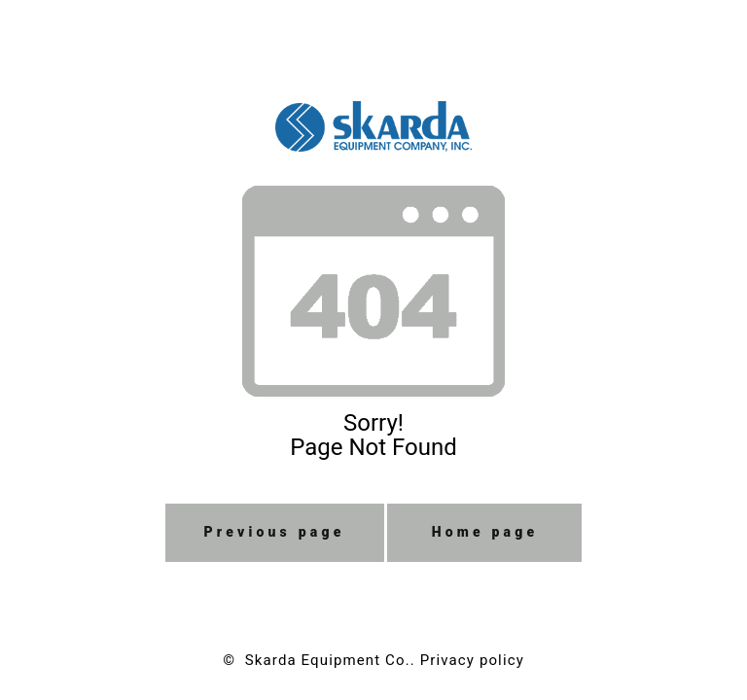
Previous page (275, 532)
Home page (485, 532)
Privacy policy (472, 660)
